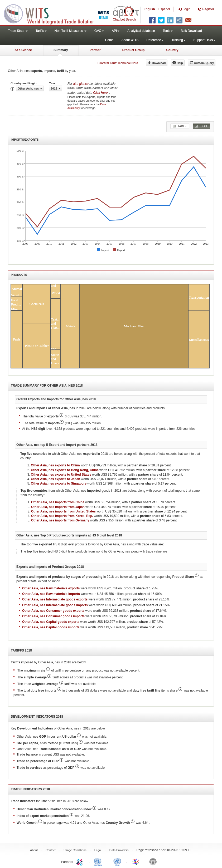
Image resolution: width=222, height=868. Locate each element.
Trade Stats (18, 31)
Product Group (134, 50)
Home (109, 40)
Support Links (204, 40)
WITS (53, 13)
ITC (80, 861)
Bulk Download (191, 31)
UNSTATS (117, 861)
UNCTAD (99, 861)
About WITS (130, 40)
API (116, 31)
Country (172, 50)
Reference (155, 40)
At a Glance (23, 50)
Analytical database (141, 31)
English (149, 9)
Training (179, 40)
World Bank (154, 861)
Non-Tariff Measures (71, 31)
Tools (168, 31)
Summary (61, 50)
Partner (95, 50)
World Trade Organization (136, 861)
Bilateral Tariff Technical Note (118, 63)
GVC (99, 31)
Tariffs (41, 31)
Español (164, 9)
